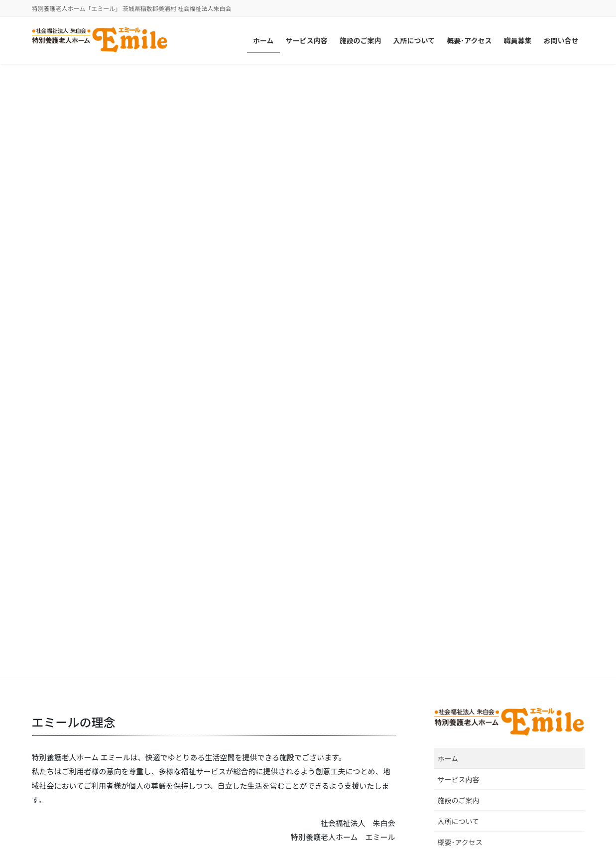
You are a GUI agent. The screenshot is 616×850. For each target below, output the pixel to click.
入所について (459, 205)
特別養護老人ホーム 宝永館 (461, 706)
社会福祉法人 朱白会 (71, 706)
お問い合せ (455, 268)
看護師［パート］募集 (474, 389)
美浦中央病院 (248, 706)
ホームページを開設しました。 (490, 509)
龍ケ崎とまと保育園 (70, 773)
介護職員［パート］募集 (478, 469)
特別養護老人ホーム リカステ (86, 739)
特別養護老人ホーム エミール (86, 762)
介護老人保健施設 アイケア (272, 739)
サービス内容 (459, 163)
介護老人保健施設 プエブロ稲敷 (279, 728)
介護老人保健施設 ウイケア (272, 751)
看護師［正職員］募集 (474, 350)
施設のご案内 (459, 184)
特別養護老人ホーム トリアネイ (90, 751)
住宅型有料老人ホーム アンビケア (472, 763)
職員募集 (452, 247)
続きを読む (117, 374)
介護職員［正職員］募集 (478, 429)
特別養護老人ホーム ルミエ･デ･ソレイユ (105, 728)
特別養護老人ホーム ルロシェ (86, 717)
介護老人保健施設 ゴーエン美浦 (279, 717)
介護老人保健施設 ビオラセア (275, 762)
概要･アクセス (460, 226)
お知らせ (499, 496)
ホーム (448, 142)
